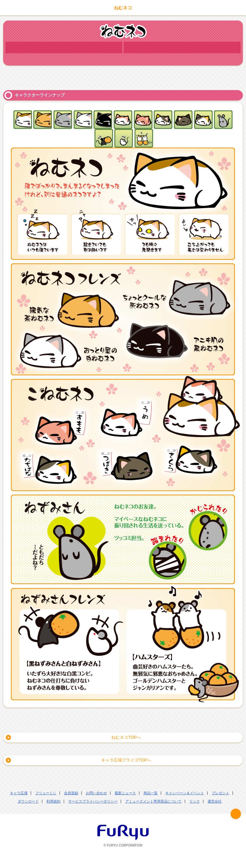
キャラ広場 (19, 793)
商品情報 (182, 47)
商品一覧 (151, 793)
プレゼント (221, 793)
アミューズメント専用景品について (153, 801)
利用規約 (53, 801)
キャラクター (64, 47)
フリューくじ (46, 793)
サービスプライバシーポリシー (93, 801)
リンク (195, 801)
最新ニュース (125, 793)
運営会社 (215, 801)
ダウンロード (28, 801)
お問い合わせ (96, 793)
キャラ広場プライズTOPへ (126, 760)
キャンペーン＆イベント (185, 793)
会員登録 (71, 793)
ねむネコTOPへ (126, 737)
